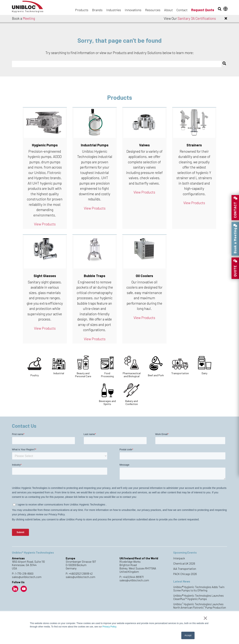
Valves (144, 145)
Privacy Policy (109, 627)
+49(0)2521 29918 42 (81, 574)
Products (82, 10)
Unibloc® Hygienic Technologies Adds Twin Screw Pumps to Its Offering (199, 589)
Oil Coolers (144, 276)
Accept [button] (188, 635)
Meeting (29, 18)
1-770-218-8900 (24, 574)
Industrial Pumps (95, 145)
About (168, 10)
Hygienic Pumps (45, 145)
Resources (153, 10)
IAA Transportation (185, 569)
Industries (114, 10)
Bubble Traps (95, 276)
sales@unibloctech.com (27, 577)
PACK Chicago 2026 (185, 574)
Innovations (133, 10)
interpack (179, 558)
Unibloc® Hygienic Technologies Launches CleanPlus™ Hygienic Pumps (198, 597)
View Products (45, 224)
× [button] (205, 618)
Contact (182, 10)
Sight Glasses (45, 276)
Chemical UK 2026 (184, 563)
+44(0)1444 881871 (133, 577)
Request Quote (203, 10)
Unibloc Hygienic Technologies (31, 8)
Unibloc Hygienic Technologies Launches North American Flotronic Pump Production (200, 606)
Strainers (194, 145)
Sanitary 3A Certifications (197, 18)
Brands (97, 10)
